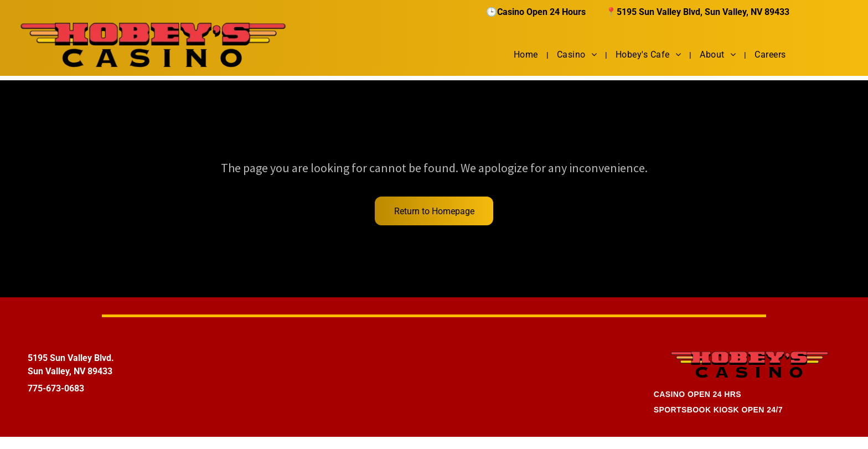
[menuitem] (527, 55)
